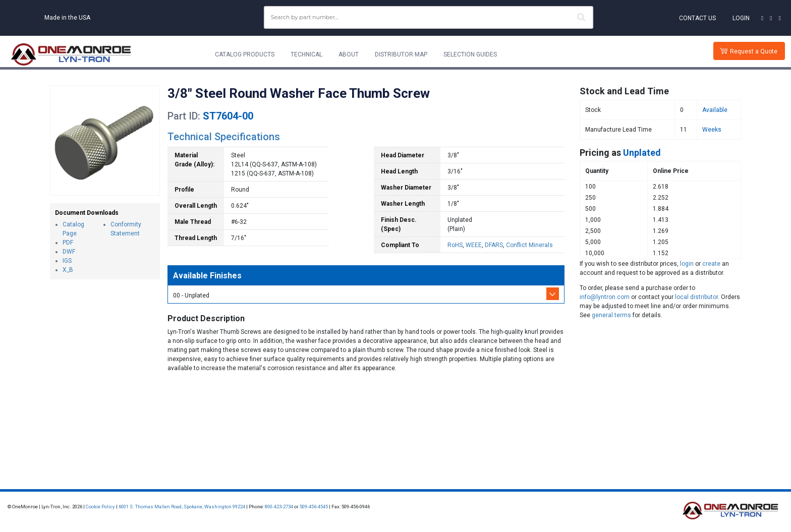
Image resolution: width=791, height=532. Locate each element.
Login (741, 18)
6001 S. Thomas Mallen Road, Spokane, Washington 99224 (182, 507)
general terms (611, 315)
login (687, 264)
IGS (67, 261)
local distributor (696, 297)
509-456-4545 (314, 507)
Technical (306, 54)
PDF (68, 243)
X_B (68, 270)
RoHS (455, 245)
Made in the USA (67, 18)
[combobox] (429, 17)
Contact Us (697, 18)
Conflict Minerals (529, 245)
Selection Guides (470, 54)
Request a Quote (754, 51)
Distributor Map (401, 54)
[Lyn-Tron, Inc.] (71, 54)
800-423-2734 (279, 507)
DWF (69, 252)
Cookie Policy (100, 507)
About (349, 54)
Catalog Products (245, 54)
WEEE (474, 245)
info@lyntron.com (605, 297)
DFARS (494, 245)
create (711, 264)
